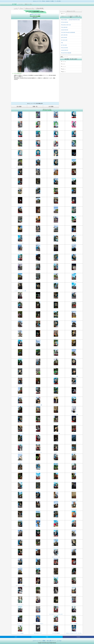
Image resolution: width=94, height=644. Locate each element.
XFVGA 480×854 (64, 22)
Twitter (47, 637)
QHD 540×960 (64, 38)
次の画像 (51, 107)
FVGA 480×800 (64, 27)
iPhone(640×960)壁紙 (35, 16)
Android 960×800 (65, 30)
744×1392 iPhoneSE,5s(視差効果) (68, 32)
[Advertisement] (35, 92)
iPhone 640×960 (64, 48)
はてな (16, 637)
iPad (62, 43)
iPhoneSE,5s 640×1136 (66, 25)
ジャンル (21, 4)
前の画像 (19, 107)
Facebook (78, 637)
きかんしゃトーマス (35, 15)
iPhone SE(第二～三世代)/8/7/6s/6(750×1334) (70, 20)
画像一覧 (35, 107)
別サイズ (63, 14)
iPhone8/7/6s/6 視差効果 (66, 53)
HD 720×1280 (64, 45)
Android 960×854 (65, 50)
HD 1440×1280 (64, 40)
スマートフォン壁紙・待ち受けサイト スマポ (47, 641)
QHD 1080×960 (64, 35)
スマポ (14, 4)
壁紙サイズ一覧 (28, 4)
